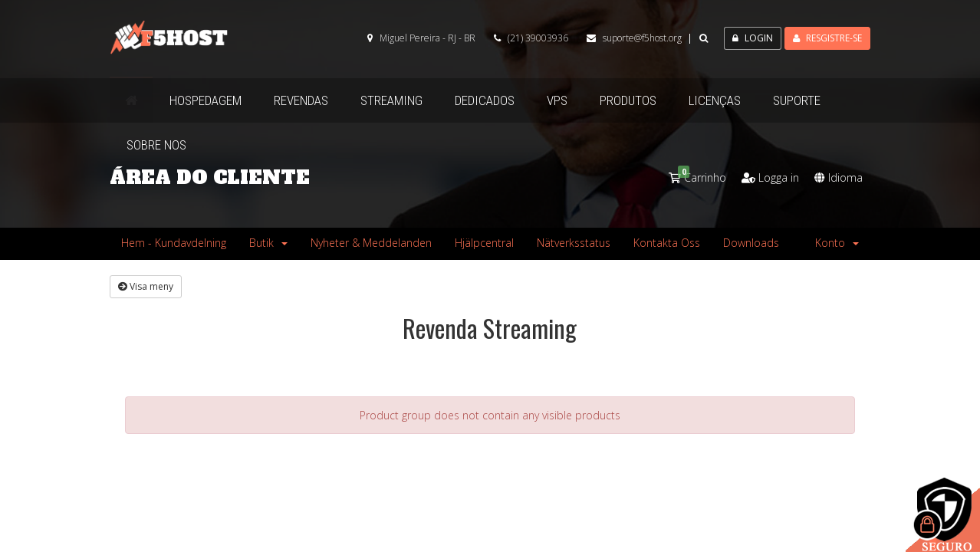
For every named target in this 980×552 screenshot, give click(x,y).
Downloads (751, 243)
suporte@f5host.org (642, 38)
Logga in (770, 177)
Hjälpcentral (484, 243)
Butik (268, 243)
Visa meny (146, 286)
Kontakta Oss (667, 243)
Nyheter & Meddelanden (371, 243)
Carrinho (697, 177)
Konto (837, 243)
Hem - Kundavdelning (174, 243)
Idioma (839, 177)
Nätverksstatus (574, 243)
